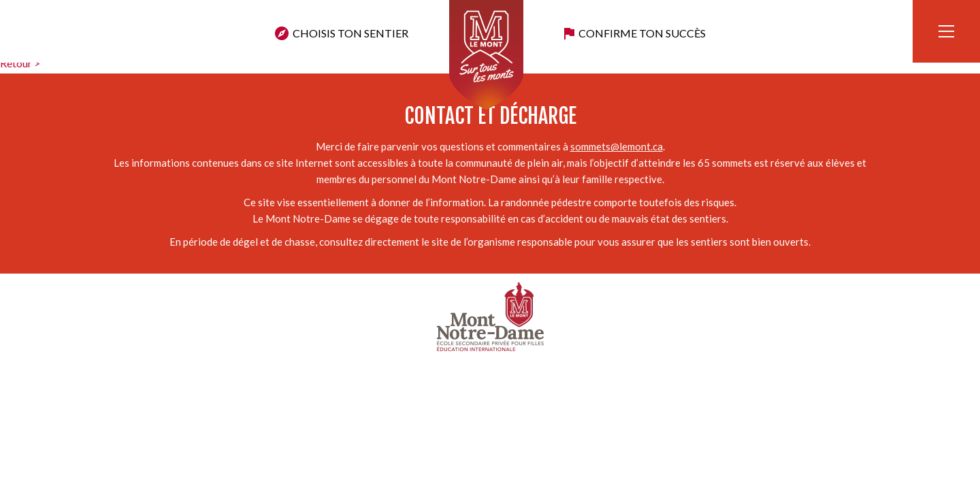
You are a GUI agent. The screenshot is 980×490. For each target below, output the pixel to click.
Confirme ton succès (642, 33)
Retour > (20, 63)
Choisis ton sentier (350, 33)
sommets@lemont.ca (617, 146)
